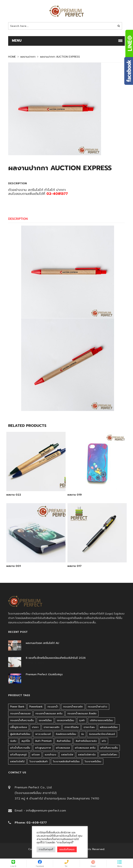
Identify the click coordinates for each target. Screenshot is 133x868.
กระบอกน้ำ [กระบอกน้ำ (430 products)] (53, 707)
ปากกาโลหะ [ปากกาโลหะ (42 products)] (89, 727)
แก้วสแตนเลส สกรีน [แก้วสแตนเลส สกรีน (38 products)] (85, 748)
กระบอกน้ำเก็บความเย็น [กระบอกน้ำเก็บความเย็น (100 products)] (22, 720)
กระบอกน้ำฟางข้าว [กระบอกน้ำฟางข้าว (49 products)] (98, 707)
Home (12, 57)
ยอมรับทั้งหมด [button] (67, 849)
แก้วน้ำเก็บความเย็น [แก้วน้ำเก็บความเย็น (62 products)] (20, 748)
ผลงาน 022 (14, 495)
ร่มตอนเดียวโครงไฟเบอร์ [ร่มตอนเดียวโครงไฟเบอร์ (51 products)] (102, 734)
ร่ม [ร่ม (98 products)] (83, 734)
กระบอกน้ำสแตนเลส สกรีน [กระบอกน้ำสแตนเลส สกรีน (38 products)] (49, 713)
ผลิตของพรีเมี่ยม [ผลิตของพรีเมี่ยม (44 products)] (109, 727)
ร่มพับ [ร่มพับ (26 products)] (13, 741)
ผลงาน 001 (14, 566)
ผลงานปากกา (28, 57)
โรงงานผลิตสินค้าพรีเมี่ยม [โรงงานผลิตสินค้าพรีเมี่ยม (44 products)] (66, 761)
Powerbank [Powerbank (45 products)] (36, 707)
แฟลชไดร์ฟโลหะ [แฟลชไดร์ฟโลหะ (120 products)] (109, 755)
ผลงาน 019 (75, 495)
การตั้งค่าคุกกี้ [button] (46, 849)
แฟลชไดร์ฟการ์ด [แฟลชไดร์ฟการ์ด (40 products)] (87, 755)
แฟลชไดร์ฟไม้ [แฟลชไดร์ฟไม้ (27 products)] (17, 761)
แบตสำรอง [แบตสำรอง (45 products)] (51, 755)
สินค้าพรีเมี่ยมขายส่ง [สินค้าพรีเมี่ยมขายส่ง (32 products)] (86, 741)
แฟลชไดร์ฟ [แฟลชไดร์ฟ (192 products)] (67, 755)
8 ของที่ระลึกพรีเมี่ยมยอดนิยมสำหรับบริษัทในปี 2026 (56, 658)
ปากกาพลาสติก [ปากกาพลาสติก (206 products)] (52, 727)
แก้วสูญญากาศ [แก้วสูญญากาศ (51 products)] (43, 748)
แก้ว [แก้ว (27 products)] (104, 741)
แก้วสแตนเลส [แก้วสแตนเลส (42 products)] (63, 748)
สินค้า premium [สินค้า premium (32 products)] (43, 741)
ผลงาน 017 (74, 566)
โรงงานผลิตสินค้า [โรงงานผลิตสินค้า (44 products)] (39, 761)
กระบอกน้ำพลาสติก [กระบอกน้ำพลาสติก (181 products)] (73, 707)
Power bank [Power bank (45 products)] (17, 707)
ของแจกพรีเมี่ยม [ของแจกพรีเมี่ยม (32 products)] (65, 720)
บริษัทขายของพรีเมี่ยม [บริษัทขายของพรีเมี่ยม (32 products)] (101, 720)
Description (18, 219)
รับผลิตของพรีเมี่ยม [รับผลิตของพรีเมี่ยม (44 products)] (66, 734)
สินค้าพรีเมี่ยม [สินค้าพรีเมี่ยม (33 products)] (64, 741)
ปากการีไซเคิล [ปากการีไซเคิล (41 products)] (72, 727)
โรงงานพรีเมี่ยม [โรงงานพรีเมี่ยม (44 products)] (93, 761)
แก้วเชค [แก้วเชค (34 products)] (36, 755)
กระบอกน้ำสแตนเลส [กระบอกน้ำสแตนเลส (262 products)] (20, 713)
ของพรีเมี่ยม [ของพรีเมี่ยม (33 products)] (45, 720)
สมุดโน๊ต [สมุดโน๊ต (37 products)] (26, 741)
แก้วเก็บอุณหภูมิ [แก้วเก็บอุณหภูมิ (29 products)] (18, 755)
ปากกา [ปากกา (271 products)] (35, 727)
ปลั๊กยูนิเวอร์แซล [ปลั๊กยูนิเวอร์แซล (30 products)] (19, 727)
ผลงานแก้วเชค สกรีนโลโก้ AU (42, 643)
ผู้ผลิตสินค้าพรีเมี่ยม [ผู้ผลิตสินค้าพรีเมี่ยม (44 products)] (20, 734)
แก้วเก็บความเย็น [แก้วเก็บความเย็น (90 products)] (109, 748)
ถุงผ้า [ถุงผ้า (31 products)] (82, 720)
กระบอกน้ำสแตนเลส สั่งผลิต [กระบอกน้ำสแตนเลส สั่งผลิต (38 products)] (82, 713)
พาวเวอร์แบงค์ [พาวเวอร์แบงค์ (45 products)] (43, 734)
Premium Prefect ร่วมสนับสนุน (44, 674)
